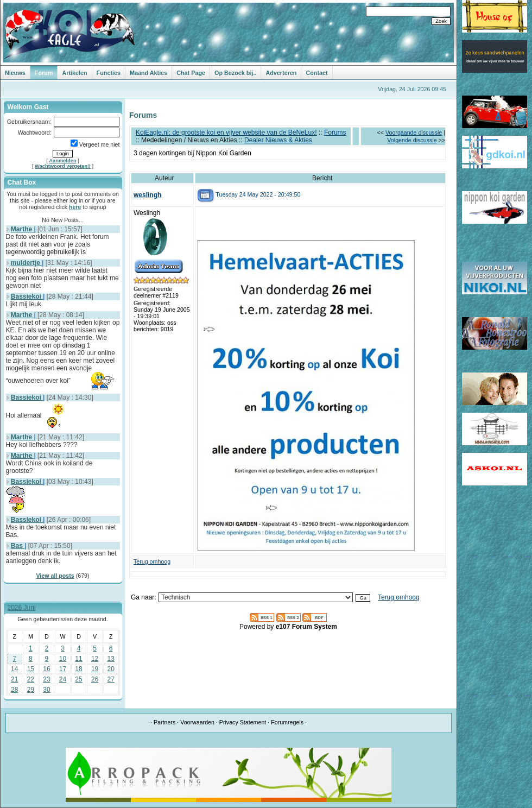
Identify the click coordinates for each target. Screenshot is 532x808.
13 (111, 659)
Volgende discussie (412, 140)
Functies (109, 73)
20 (111, 669)
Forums (335, 132)
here (75, 207)
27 (111, 679)
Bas (18, 546)
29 (31, 690)
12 (95, 659)
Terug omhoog (152, 561)
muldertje (26, 263)
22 (31, 679)
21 (14, 679)
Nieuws (15, 73)
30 (46, 690)
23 (46, 679)
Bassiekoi (27, 296)
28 (14, 690)
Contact (316, 73)
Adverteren (281, 73)
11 (78, 659)
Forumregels (287, 722)
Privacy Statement (243, 722)
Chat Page (191, 73)
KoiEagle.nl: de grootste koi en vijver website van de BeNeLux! (226, 132)
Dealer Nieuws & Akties (278, 140)
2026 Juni (22, 608)
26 (95, 679)
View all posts (55, 576)
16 (46, 669)
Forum (44, 73)
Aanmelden (62, 161)
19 (95, 669)
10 (63, 659)
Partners (164, 722)
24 (63, 679)
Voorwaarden (197, 722)
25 (78, 679)
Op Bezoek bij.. (235, 73)
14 (14, 669)
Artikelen (74, 73)
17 (63, 669)
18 (78, 669)
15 (31, 669)
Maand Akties (148, 73)
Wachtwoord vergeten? (63, 166)
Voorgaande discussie (414, 132)
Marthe (23, 229)
